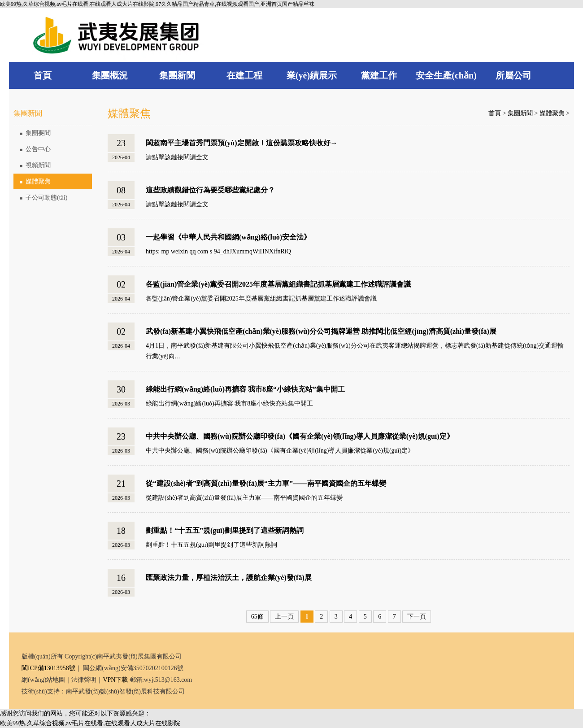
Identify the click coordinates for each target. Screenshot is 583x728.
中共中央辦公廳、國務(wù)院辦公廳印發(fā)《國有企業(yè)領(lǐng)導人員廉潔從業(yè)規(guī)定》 (280, 451)
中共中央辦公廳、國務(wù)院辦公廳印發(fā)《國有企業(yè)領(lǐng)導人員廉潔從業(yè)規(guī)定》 (300, 436)
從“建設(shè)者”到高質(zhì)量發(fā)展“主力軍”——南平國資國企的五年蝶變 (266, 483)
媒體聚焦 (35, 181)
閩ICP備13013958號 (48, 668)
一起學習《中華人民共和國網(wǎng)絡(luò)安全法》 (228, 237)
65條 (257, 617)
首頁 (495, 113)
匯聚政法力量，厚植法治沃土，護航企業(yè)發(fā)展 (229, 578)
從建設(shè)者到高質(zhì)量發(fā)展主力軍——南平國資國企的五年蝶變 (244, 498)
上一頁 (284, 617)
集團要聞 (35, 133)
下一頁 (417, 617)
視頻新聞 (35, 165)
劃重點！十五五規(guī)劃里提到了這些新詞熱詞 (211, 545)
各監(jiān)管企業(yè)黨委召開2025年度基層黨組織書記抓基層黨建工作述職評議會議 (278, 284)
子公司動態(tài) (44, 198)
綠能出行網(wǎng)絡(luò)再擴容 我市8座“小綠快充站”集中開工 (245, 389)
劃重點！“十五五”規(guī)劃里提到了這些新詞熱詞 (225, 530)
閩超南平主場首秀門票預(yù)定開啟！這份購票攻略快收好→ (242, 143)
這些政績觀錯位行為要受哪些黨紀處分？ (210, 190)
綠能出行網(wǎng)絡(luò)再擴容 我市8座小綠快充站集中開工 (229, 403)
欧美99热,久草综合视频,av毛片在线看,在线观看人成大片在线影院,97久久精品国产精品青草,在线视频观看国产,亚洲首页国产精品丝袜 (157, 4)
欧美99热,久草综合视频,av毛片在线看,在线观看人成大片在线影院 (90, 723)
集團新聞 (520, 113)
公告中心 (35, 149)
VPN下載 (115, 680)
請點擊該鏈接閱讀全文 (177, 157)
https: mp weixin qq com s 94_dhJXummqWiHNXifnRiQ (218, 251)
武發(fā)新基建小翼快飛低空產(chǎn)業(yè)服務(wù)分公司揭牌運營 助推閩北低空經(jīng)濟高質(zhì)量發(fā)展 (321, 331)
